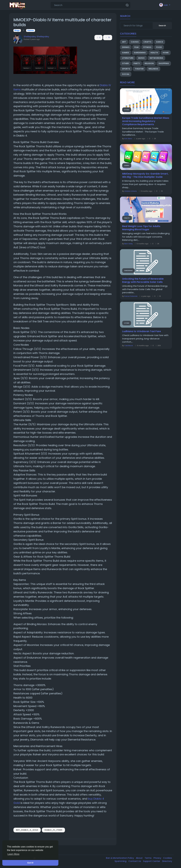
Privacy (158, 858)
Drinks (126, 47)
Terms (148, 858)
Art (124, 42)
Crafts (147, 42)
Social (126, 74)
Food (159, 47)
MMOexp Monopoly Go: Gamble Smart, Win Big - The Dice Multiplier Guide (145, 175)
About (140, 858)
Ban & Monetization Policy (120, 858)
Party (137, 63)
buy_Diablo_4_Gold (27, 830)
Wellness (153, 69)
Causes (135, 42)
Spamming (121, 861)
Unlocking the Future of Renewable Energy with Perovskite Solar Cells (143, 280)
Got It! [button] (30, 863)
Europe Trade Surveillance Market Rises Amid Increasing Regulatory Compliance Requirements (146, 121)
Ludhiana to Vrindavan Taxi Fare (142, 331)
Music (142, 58)
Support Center (152, 861)
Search (162, 26)
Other (125, 63)
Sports (126, 69)
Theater (139, 69)
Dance (160, 42)
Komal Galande (131, 296)
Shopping (164, 63)
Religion (149, 63)
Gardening (140, 53)
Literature (128, 58)
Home (166, 53)
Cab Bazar (129, 346)
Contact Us (135, 861)
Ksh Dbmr (128, 139)
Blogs (17, 30)
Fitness (147, 47)
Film (136, 47)
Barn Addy (129, 244)
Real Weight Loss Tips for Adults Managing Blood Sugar (141, 228)
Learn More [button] (13, 854)
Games (31, 30)
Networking (156, 58)
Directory (167, 861)
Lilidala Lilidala (131, 191)
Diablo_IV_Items (53, 830)
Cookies (168, 858)
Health (154, 53)
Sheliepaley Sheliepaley (36, 36)
